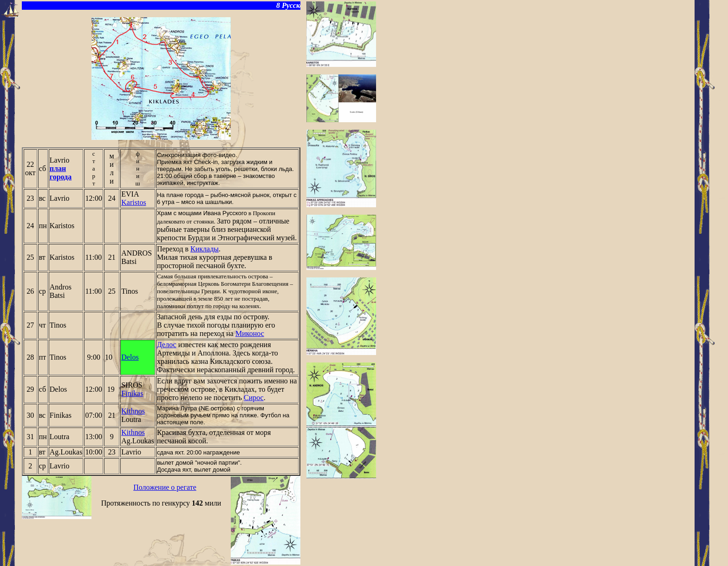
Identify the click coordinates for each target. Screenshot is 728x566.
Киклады (205, 249)
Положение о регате (165, 487)
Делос (167, 345)
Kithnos (133, 411)
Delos (130, 357)
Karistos (133, 202)
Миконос (250, 333)
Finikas (132, 393)
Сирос (254, 398)
